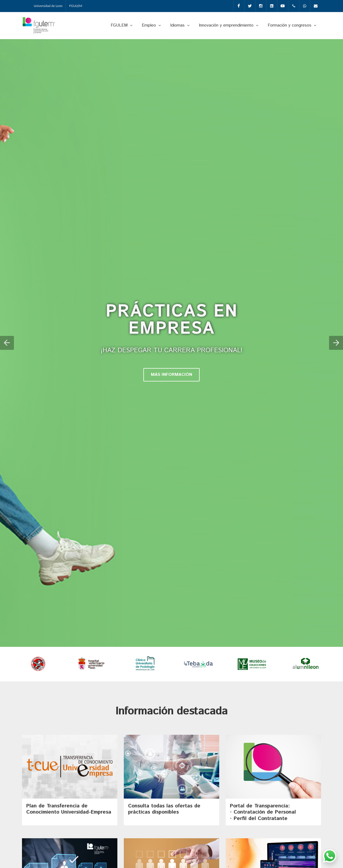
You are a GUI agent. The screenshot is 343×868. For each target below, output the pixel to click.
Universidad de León (48, 6)
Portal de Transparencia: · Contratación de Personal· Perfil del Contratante (263, 813)
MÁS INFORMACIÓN (171, 375)
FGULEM (76, 6)
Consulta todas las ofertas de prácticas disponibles (164, 809)
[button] (7, 343)
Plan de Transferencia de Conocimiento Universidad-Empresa (69, 809)
